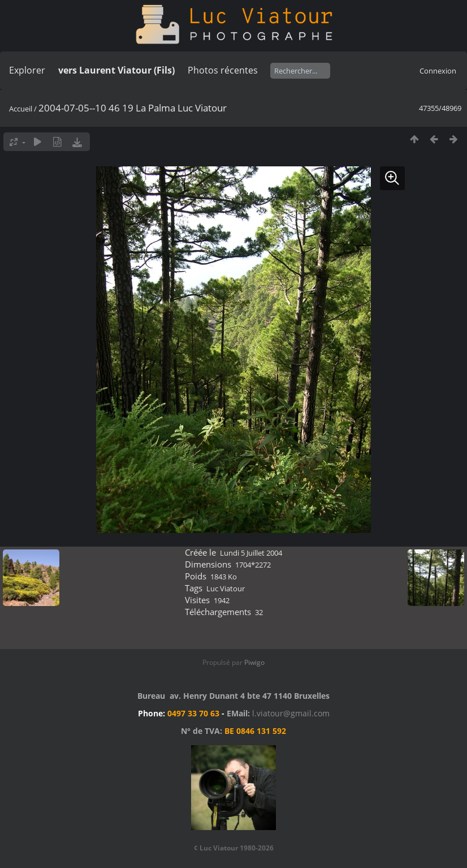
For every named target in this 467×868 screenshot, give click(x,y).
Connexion (438, 71)
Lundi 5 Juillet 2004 (251, 553)
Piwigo (254, 662)
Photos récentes (223, 70)
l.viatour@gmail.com (291, 713)
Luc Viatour (226, 588)
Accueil (21, 109)
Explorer (27, 70)
